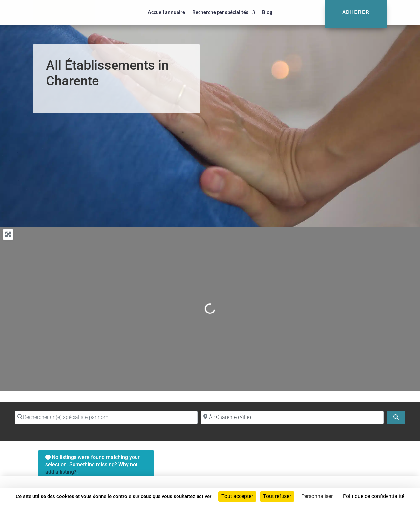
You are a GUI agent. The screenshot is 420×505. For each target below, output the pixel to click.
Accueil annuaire (166, 12)
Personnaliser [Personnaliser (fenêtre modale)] (317, 496)
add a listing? (61, 472)
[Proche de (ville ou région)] (292, 417)
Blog (267, 12)
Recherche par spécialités (220, 12)
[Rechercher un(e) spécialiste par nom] (106, 417)
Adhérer (356, 12)
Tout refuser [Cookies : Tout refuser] (277, 496)
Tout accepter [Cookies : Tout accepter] (237, 496)
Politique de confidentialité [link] (374, 496)
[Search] (396, 417)
